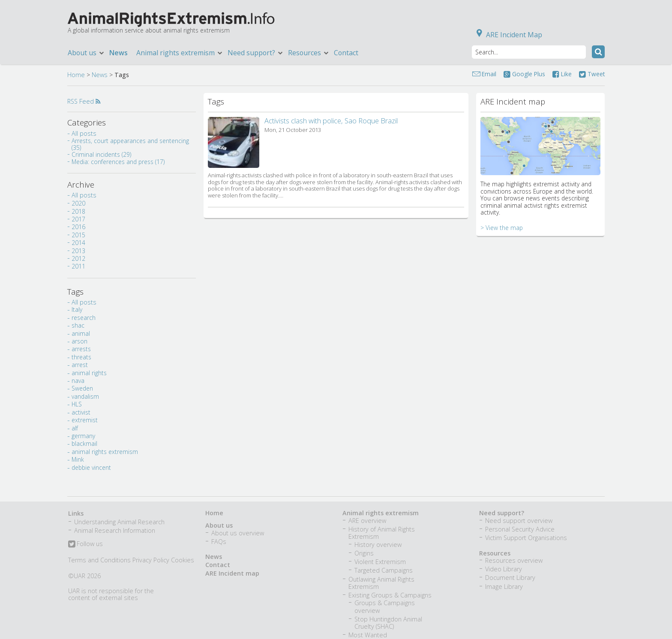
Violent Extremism (380, 562)
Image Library (504, 587)
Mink (78, 459)
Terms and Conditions (99, 560)
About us (86, 53)
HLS (77, 404)
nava (78, 381)
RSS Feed (84, 101)
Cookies (183, 560)
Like (562, 74)
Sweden (82, 388)
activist (81, 412)
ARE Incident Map (508, 35)
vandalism (85, 396)
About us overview (238, 533)
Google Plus (524, 74)
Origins (364, 553)
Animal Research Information (115, 530)
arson (79, 341)
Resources (309, 53)
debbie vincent (91, 467)
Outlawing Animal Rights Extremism (381, 583)
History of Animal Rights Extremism (382, 533)
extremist (85, 420)
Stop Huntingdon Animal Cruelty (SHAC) (388, 623)
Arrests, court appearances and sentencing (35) (130, 144)
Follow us (85, 544)
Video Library (504, 569)
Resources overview (514, 560)
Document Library (510, 578)
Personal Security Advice (520, 529)
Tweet (592, 74)
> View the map (502, 228)
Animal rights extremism (180, 53)
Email (489, 74)
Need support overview (519, 521)
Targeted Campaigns (384, 570)
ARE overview (367, 521)
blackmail (84, 443)
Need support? (256, 53)
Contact (346, 53)
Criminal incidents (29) (101, 154)
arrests (81, 349)
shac (78, 325)
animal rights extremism (105, 452)
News (118, 53)
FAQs (219, 542)
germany (83, 436)
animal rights (89, 373)
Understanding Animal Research (119, 522)
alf (75, 428)
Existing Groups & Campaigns (390, 595)
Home (76, 75)
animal (81, 333)
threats (81, 357)
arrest (80, 365)
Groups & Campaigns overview (385, 606)
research (84, 318)
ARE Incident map (232, 573)
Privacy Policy (151, 560)
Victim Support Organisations (526, 538)
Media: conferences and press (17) (118, 162)
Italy (77, 309)
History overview (378, 545)
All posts (84, 133)
